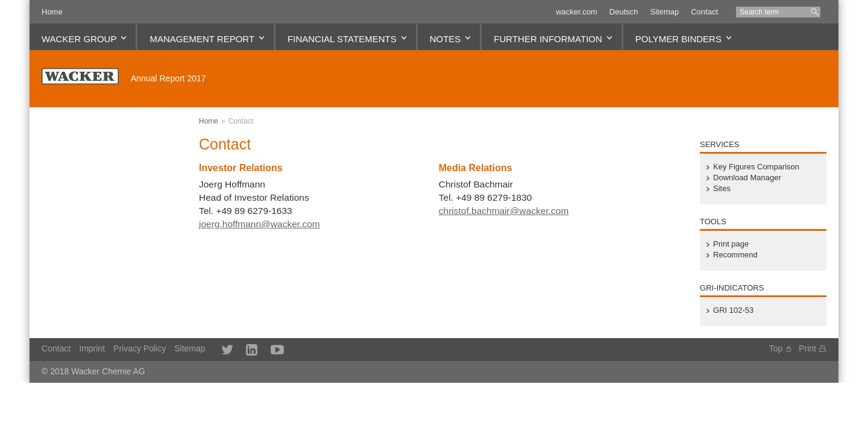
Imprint (92, 348)
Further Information (548, 39)
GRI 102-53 (733, 310)
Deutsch (624, 12)
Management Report (202, 39)
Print (807, 348)
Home (52, 12)
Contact (704, 12)
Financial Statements (342, 39)
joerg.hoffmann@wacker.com (259, 224)
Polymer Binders (678, 39)
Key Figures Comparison (756, 167)
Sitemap (664, 12)
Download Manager (747, 178)
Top (776, 348)
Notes (445, 39)
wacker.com (577, 12)
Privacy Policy (140, 348)
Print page (731, 244)
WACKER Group (79, 39)
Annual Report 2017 (168, 78)
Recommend (735, 255)
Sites (722, 189)
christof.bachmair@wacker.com (504, 211)
